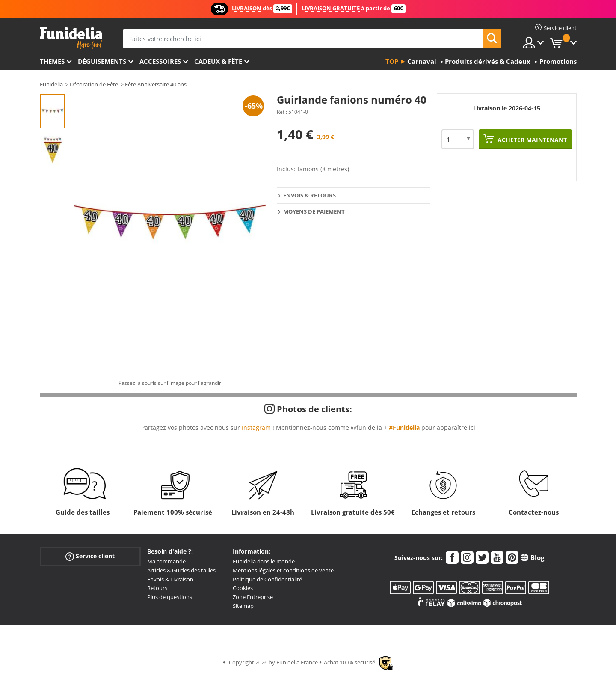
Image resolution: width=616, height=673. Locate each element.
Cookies (243, 588)
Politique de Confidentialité (267, 579)
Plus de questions (170, 597)
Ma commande (166, 561)
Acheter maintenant (531, 140)
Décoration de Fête (94, 84)
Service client (90, 556)
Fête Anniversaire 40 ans (156, 84)
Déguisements (102, 61)
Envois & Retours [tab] (309, 195)
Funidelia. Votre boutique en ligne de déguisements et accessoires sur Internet (71, 38)
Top (392, 61)
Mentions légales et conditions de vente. (284, 570)
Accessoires (160, 61)
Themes (52, 61)
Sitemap (243, 606)
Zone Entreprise (253, 597)
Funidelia (51, 84)
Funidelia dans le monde (264, 561)
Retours (157, 588)
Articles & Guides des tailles (181, 570)
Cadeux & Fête (218, 61)
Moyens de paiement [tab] (314, 211)
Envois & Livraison (170, 579)
